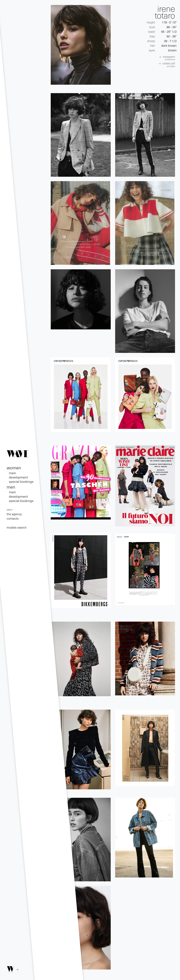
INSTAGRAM (169, 58)
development (18, 477)
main (12, 473)
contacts (13, 518)
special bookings (21, 481)
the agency (14, 514)
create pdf (169, 64)
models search (17, 527)
